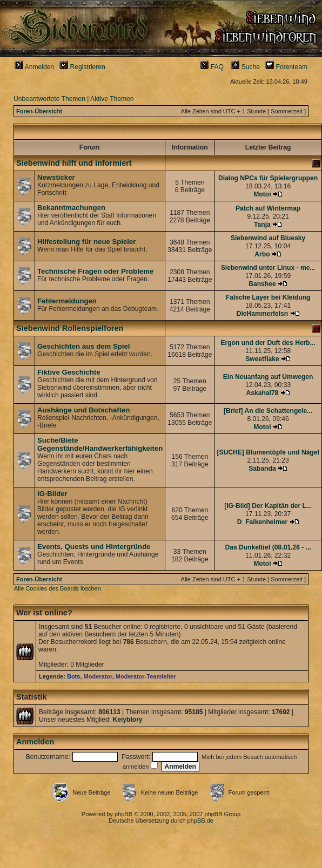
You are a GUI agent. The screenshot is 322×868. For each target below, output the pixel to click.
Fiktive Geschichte (69, 372)
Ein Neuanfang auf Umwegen (268, 377)
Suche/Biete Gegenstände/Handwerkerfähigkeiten (100, 444)
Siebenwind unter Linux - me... (268, 268)
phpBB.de (200, 820)
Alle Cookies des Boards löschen (58, 588)
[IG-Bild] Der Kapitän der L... (268, 506)
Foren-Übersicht (39, 111)
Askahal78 (263, 393)
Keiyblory (127, 720)
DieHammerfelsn (262, 314)
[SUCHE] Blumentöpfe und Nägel (268, 452)
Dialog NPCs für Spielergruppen (268, 178)
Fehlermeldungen (67, 301)
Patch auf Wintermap (268, 208)
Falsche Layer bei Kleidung (268, 297)
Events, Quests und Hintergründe (94, 547)
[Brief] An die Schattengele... (268, 411)
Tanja (262, 225)
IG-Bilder (52, 494)
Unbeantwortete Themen (49, 99)
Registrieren (82, 67)
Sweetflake (262, 359)
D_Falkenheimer (262, 522)
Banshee (262, 284)
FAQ (212, 67)
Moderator (98, 676)
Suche (245, 67)
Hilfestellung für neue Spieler (86, 242)
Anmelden (34, 67)
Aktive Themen (112, 99)
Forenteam (286, 67)
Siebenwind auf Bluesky (268, 238)
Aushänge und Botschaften (83, 410)
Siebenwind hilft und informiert (74, 163)
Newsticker (56, 177)
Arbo (262, 254)
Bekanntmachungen (71, 208)
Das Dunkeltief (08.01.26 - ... (268, 547)
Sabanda (262, 469)
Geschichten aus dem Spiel (84, 346)
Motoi (262, 194)
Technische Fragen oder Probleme (95, 271)
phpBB (123, 814)
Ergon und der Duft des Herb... (268, 343)
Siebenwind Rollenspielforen (70, 328)
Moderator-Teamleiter (146, 676)
